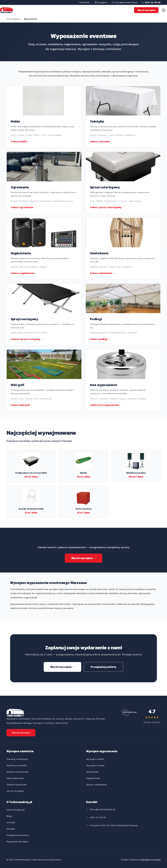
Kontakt (11, 829)
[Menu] (164, 10)
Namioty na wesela (17, 765)
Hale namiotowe (15, 778)
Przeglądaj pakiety (104, 669)
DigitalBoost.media (150, 860)
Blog (9, 816)
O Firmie (11, 822)
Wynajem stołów (95, 759)
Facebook (84, 3)
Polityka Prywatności (18, 835)
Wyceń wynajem (146, 10)
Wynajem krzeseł (95, 765)
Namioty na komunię (17, 772)
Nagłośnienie (93, 778)
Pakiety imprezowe (17, 785)
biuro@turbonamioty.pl (125, 2)
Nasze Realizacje (16, 810)
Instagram (101, 2)
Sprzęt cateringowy (97, 785)
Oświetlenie (92, 772)
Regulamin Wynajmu (17, 842)
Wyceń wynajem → (83, 558)
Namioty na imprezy (17, 759)
